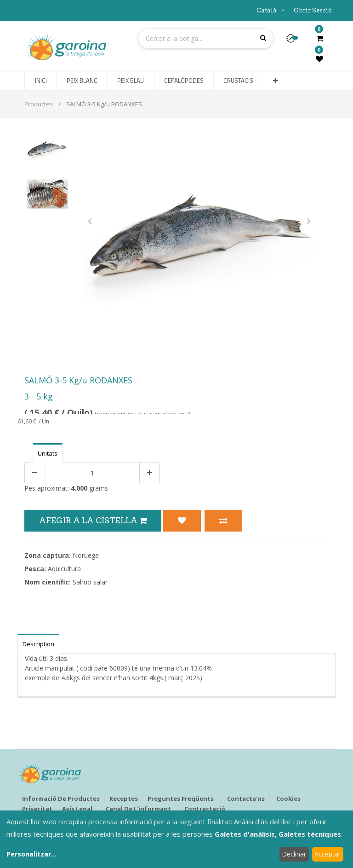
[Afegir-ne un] (150, 473)
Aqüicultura (64, 569)
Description (38, 644)
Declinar (294, 854)
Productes (39, 104)
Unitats (48, 453)
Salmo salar (90, 582)
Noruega (86, 555)
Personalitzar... (31, 854)
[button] (294, 41)
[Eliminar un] (35, 473)
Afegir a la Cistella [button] (93, 520)
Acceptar (327, 854)
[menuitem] (40, 81)
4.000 (79, 488)
